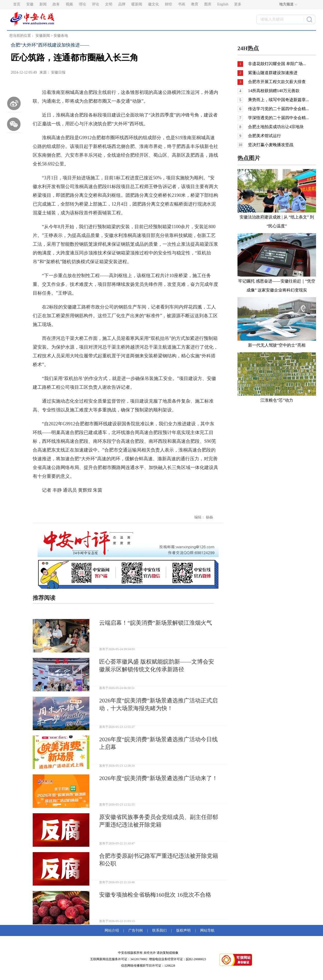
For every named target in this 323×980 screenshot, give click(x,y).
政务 (56, 4)
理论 (82, 4)
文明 (109, 4)
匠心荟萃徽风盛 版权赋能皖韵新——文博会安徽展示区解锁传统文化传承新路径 (157, 665)
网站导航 (206, 930)
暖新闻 (137, 4)
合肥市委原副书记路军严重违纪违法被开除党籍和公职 (159, 860)
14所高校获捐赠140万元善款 (274, 91)
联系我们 (159, 930)
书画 (182, 4)
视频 (69, 4)
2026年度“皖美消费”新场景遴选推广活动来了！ (158, 778)
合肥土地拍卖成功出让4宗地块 (276, 127)
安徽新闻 (43, 36)
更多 (238, 4)
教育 (195, 4)
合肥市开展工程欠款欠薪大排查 (277, 82)
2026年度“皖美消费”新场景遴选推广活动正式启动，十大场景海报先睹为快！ (158, 704)
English (223, 4)
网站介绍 (113, 930)
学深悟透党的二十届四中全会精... (278, 118)
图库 (208, 4)
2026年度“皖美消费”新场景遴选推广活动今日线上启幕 (158, 743)
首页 (17, 4)
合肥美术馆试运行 (265, 136)
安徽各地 (61, 36)
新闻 (43, 4)
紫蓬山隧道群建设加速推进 (273, 73)
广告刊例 (135, 930)
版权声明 (183, 930)
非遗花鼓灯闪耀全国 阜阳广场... (277, 64)
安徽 (30, 4)
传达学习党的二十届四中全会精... (278, 109)
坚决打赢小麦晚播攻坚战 (271, 145)
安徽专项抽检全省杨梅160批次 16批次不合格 (155, 895)
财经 (168, 4)
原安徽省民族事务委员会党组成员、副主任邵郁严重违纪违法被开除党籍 (159, 821)
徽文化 (154, 4)
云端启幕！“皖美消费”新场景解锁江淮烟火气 (156, 623)
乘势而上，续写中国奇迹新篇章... (278, 100)
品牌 (122, 4)
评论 (96, 4)
